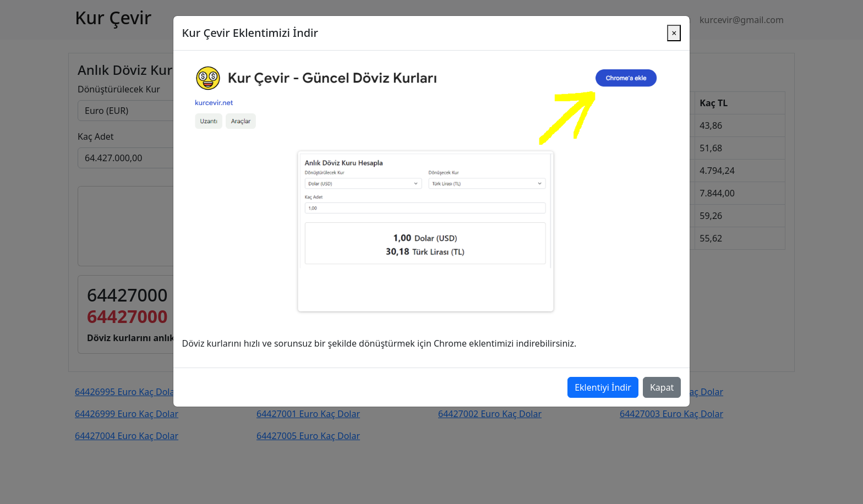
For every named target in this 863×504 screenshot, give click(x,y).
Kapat (662, 379)
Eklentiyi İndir (603, 379)
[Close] (674, 24)
